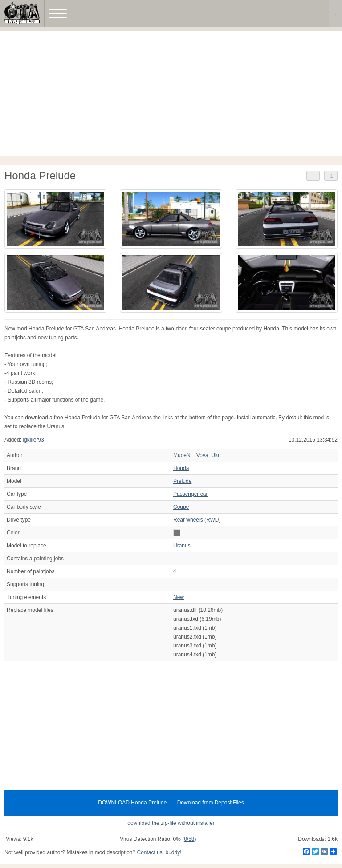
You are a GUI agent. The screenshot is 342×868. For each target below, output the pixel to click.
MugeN (182, 455)
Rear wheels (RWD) (197, 520)
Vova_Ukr (208, 455)
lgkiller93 (33, 440)
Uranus (182, 546)
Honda (181, 468)
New (179, 597)
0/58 (189, 839)
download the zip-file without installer (171, 823)
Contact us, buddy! (159, 852)
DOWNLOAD (132, 803)
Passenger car (190, 494)
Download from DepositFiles (211, 803)
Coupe (181, 507)
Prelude (182, 481)
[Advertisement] (171, 93)
